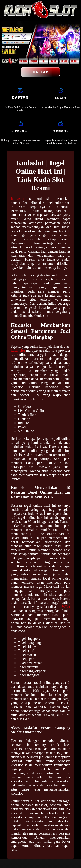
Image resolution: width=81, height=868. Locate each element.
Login (61, 98)
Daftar (41, 72)
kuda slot (18, 350)
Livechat (20, 131)
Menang (61, 131)
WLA (66, 607)
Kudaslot (18, 199)
